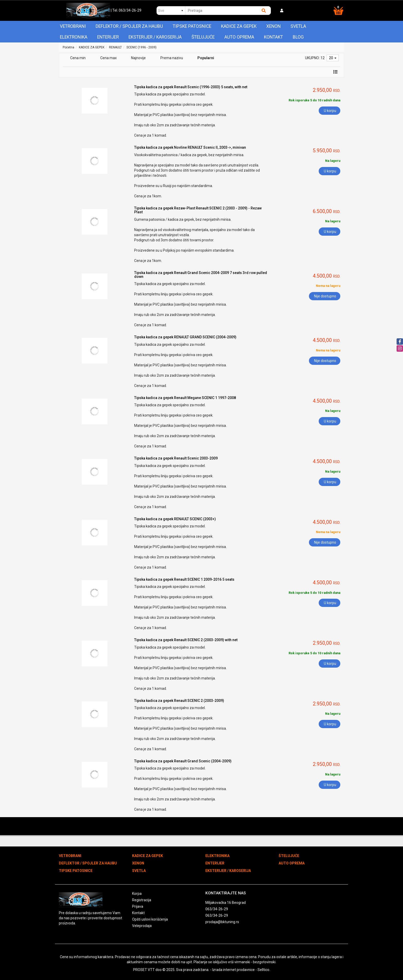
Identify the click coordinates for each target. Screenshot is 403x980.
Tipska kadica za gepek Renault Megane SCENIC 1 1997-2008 (185, 398)
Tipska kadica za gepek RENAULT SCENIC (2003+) (175, 519)
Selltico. (264, 970)
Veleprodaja (142, 926)
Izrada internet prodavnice (233, 970)
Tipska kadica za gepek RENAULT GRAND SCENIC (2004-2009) (185, 337)
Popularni (206, 58)
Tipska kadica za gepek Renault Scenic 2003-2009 (176, 458)
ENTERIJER (108, 37)
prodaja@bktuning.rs (222, 922)
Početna (68, 47)
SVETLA (298, 26)
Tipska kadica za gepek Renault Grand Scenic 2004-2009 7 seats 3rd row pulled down (201, 275)
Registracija (142, 900)
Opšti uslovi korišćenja (150, 919)
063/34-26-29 (217, 909)
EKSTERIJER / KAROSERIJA (155, 37)
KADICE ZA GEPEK (239, 26)
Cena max (108, 58)
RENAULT (115, 47)
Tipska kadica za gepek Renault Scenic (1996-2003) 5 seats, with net (191, 87)
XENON (273, 26)
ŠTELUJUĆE (203, 37)
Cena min (78, 58)
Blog (298, 37)
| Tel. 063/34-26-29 (126, 10)
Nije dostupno (325, 296)
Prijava (138, 906)
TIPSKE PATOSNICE (192, 26)
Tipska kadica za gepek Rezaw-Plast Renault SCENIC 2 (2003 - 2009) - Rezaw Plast (198, 210)
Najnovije (138, 58)
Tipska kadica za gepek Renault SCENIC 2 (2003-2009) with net (186, 640)
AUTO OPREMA (239, 37)
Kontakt (273, 37)
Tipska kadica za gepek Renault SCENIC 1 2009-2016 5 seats (184, 579)
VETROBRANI (73, 26)
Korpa (137, 894)
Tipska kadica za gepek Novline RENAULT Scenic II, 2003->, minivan (190, 147)
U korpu (330, 111)
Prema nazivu (172, 58)
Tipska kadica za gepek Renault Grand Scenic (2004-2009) (183, 761)
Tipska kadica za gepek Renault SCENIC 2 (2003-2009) (179, 701)
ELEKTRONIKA (74, 37)
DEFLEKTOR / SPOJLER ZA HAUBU (129, 26)
